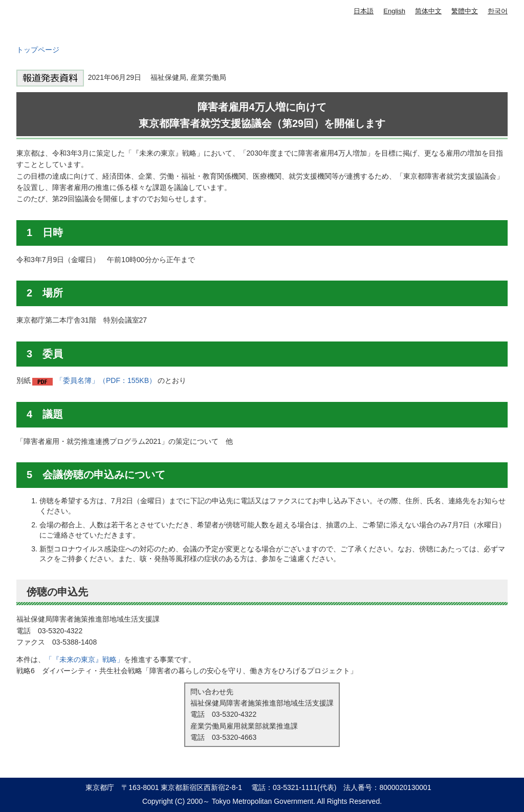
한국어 (498, 11)
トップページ (38, 50)
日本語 (364, 11)
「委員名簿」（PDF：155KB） (106, 380)
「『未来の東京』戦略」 (84, 659)
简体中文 (428, 11)
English (394, 11)
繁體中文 (465, 11)
